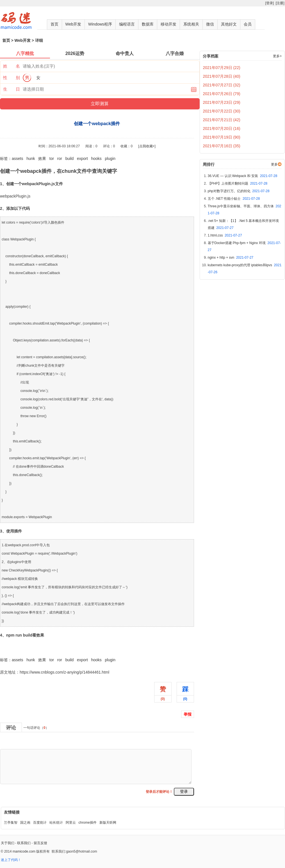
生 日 (12, 89)
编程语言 (127, 24)
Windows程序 (100, 24)
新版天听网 (108, 823)
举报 (188, 714)
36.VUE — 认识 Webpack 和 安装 (243, 176)
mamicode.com (24, 851)
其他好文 (229, 24)
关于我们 (8, 843)
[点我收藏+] (147, 146)
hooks (96, 159)
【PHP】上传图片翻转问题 (238, 183)
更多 (274, 164)
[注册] (280, 3)
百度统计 (40, 823)
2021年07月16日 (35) (222, 146)
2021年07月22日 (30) (222, 111)
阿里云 (71, 823)
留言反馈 (40, 843)
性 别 (12, 78)
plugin (110, 159)
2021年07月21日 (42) (222, 120)
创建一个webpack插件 (20, 647)
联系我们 (24, 843)
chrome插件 (88, 823)
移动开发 (168, 24)
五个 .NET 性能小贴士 (234, 199)
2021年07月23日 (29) (222, 102)
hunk (31, 159)
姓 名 (12, 66)
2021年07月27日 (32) (222, 85)
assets (17, 159)
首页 (54, 24)
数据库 (148, 24)
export (82, 159)
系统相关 (191, 24)
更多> (277, 56)
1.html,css (225, 235)
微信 (210, 24)
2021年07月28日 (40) (222, 76)
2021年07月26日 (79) (222, 94)
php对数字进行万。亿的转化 (239, 191)
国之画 (25, 823)
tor (52, 159)
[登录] (269, 3)
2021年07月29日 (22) (222, 68)
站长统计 (56, 823)
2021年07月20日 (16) (222, 128)
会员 (248, 24)
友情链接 (12, 812)
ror (60, 159)
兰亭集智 (11, 823)
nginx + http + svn (231, 258)
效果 (42, 159)
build (70, 159)
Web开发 (73, 24)
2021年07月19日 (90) (222, 137)
